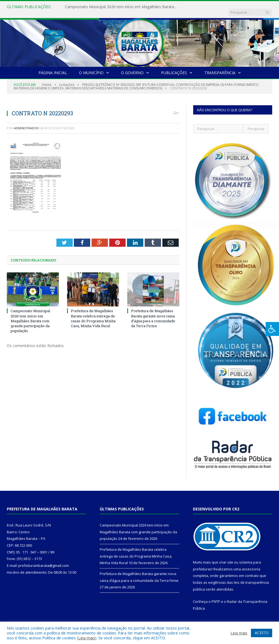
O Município (91, 67)
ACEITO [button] (262, 633)
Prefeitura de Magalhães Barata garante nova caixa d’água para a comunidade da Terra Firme (153, 313)
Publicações (174, 67)
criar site (226, 557)
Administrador (26, 123)
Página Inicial (53, 67)
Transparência (220, 67)
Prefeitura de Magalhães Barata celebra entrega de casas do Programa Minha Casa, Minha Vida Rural (93, 313)
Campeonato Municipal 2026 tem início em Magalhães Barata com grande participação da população (121, 7)
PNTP (216, 596)
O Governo (132, 67)
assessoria (251, 564)
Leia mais (87, 638)
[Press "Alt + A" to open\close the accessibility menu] (272, 329)
